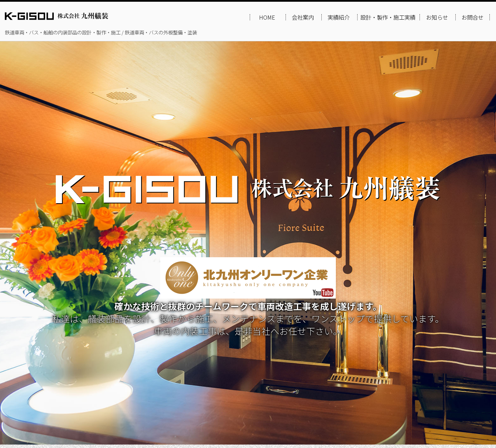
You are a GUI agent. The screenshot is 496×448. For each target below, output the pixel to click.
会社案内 (303, 17)
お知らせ (437, 17)
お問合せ (473, 17)
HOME (267, 17)
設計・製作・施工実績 (388, 17)
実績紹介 (339, 17)
